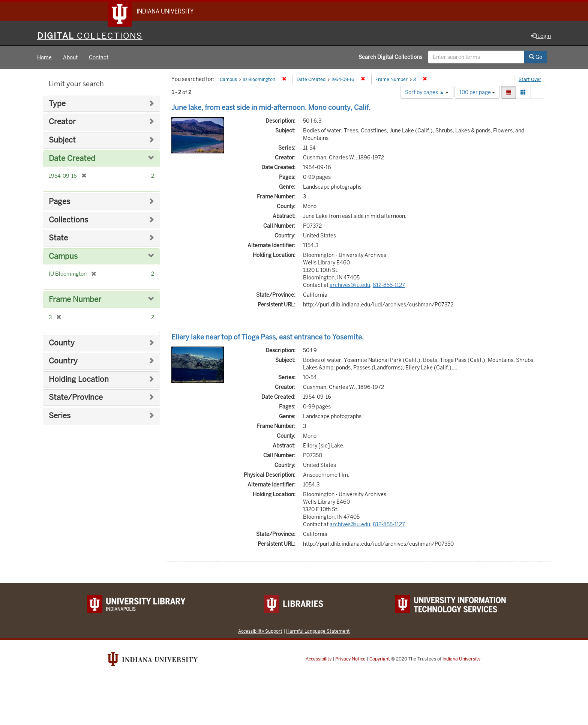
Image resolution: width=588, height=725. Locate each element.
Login (541, 36)
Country (63, 361)
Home (44, 58)
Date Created (72, 159)
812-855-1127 (389, 285)
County (62, 343)
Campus (63, 257)
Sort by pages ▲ (427, 93)
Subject (62, 140)
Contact (99, 58)
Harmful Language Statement (318, 631)
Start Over (530, 80)
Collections (68, 220)
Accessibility (319, 659)
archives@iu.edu (350, 285)
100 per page (477, 93)
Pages (59, 202)
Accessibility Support (260, 631)
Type (57, 104)
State (58, 238)
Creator (62, 122)
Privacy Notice (350, 659)
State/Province (76, 398)
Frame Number (75, 300)
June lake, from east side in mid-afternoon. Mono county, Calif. (271, 108)
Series (60, 416)
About (70, 58)
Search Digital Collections (390, 57)
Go (536, 57)
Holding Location (79, 380)
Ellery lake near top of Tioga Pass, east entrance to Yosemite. (268, 337)
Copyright (380, 659)
